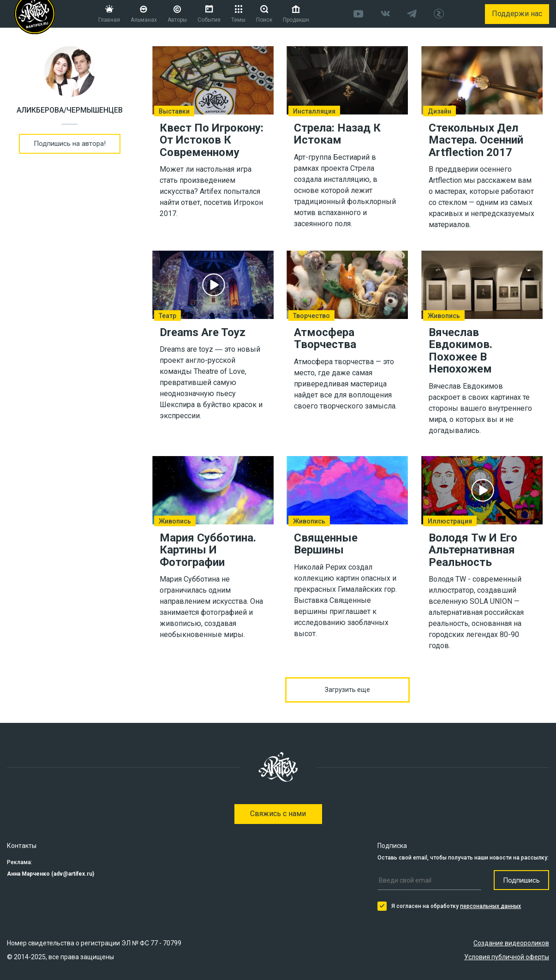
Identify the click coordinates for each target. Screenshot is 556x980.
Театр (167, 315)
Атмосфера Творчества (325, 338)
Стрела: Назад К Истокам (337, 134)
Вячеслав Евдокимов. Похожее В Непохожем (460, 351)
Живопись (444, 315)
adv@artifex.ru (73, 874)
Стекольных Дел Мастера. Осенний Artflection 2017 (476, 140)
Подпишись (521, 880)
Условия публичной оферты (507, 957)
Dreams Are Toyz (203, 332)
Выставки (174, 111)
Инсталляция (314, 111)
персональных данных (490, 906)
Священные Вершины (326, 544)
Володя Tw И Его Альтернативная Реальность (473, 550)
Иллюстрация (450, 521)
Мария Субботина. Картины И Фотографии (208, 550)
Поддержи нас (517, 14)
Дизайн (439, 111)
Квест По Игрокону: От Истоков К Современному (212, 140)
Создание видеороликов (511, 943)
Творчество (311, 315)
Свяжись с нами (278, 814)
